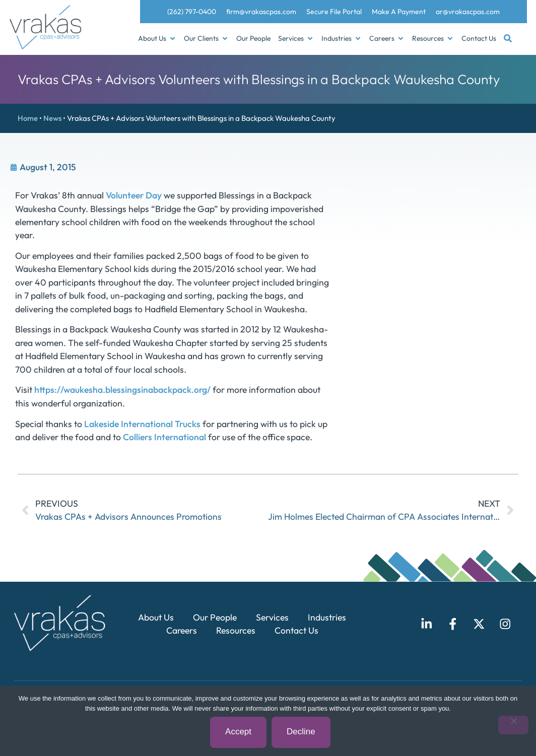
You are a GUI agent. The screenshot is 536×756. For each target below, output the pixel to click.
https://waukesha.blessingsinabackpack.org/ (122, 390)
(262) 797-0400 (192, 12)
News (52, 118)
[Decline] (513, 726)
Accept (239, 732)
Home (28, 118)
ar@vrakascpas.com (468, 12)
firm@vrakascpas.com (261, 12)
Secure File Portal (334, 12)
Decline (301, 732)
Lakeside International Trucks (142, 424)
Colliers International (164, 437)
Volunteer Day (134, 195)
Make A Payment (399, 12)
